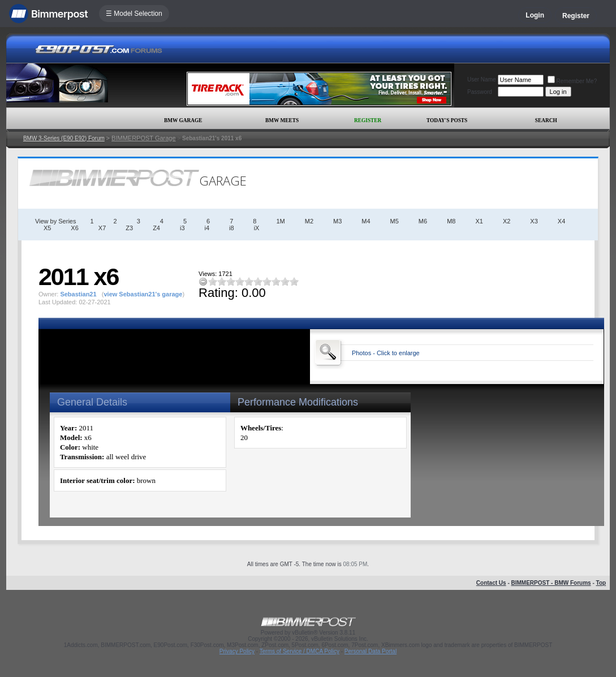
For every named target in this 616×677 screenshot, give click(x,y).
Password (480, 92)
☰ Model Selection (134, 14)
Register (576, 16)
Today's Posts (447, 120)
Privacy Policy (237, 651)
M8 (451, 221)
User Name (482, 79)
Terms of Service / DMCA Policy (300, 651)
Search (546, 120)
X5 (47, 228)
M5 (395, 221)
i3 (182, 228)
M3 (337, 221)
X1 (479, 221)
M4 (366, 221)
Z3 (129, 228)
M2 (309, 221)
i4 (207, 228)
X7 (102, 228)
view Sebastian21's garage (143, 294)
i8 (232, 228)
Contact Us (491, 583)
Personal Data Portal (371, 651)
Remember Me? (572, 81)
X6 (74, 228)
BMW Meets (282, 120)
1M (280, 221)
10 (294, 281)
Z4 (156, 228)
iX (257, 228)
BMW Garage (183, 120)
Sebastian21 (78, 294)
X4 (561, 221)
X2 (507, 221)
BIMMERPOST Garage (144, 138)
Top (601, 583)
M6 (423, 221)
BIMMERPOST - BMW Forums (551, 583)
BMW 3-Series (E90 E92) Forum (64, 138)
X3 (534, 221)
